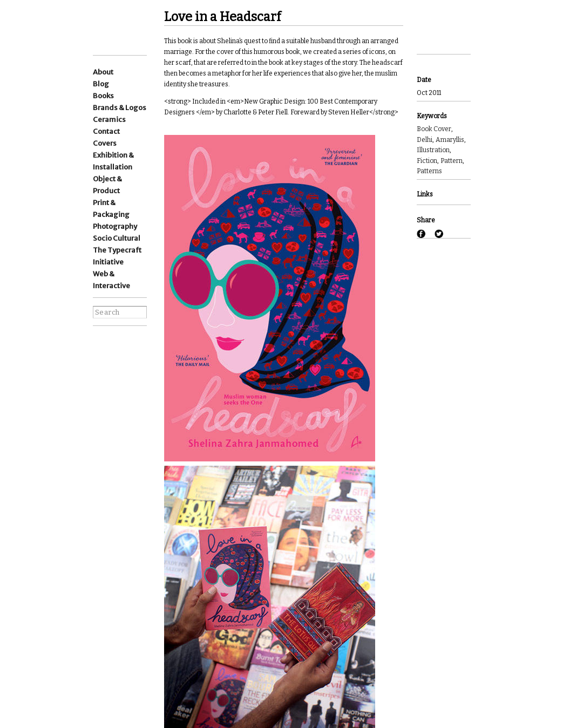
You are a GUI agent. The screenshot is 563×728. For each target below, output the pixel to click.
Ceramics (109, 120)
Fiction (427, 161)
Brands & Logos (120, 108)
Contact (106, 131)
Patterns (429, 171)
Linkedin (100, 358)
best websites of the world (112, 483)
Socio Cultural (117, 238)
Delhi (425, 140)
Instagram (100, 344)
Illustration (433, 150)
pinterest (100, 391)
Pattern (452, 161)
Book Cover (434, 129)
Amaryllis (450, 140)
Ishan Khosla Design (131, 27)
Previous (431, 12)
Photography (115, 226)
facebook (100, 375)
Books (103, 96)
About (103, 72)
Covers (105, 143)
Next (431, 40)
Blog (101, 84)
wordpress (120, 358)
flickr (120, 391)
